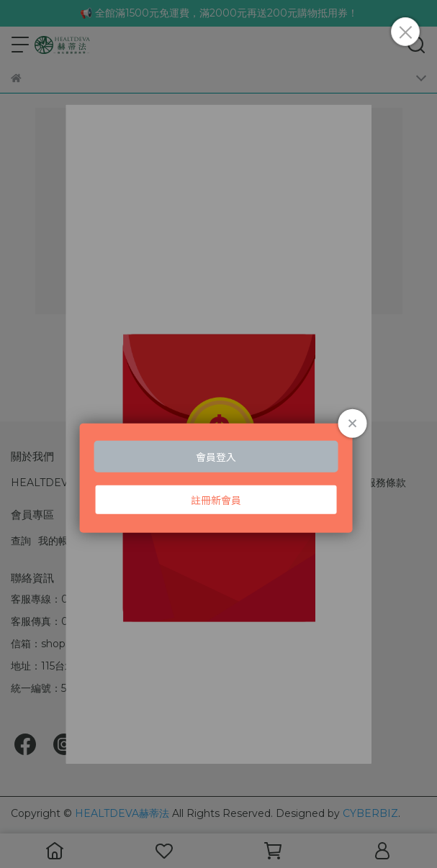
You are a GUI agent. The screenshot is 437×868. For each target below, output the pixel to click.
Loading (218, 443)
